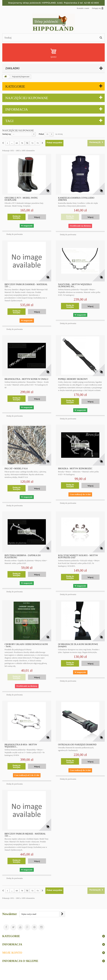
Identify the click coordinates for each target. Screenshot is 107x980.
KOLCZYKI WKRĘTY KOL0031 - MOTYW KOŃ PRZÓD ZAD (78, 557)
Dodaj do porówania (15, 234)
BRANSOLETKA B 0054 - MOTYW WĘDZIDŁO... (21, 746)
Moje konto (12, 953)
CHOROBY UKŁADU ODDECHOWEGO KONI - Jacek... (26, 645)
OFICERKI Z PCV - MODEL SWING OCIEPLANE (21, 199)
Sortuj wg (6, 134)
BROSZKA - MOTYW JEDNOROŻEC (75, 469)
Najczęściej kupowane (27, 98)
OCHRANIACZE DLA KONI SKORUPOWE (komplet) (78, 645)
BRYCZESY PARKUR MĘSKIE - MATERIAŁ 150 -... (25, 835)
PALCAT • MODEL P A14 (16, 469)
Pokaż (41, 134)
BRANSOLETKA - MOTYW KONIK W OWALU (27, 379)
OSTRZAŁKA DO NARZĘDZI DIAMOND (77, 745)
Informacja (17, 109)
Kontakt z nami (83, 8)
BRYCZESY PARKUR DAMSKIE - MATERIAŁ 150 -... (26, 286)
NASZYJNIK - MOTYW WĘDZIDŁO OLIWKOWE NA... (75, 286)
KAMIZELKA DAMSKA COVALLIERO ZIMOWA (76, 199)
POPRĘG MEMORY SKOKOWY (73, 379)
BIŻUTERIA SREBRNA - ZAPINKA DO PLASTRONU (23, 557)
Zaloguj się (98, 8)
